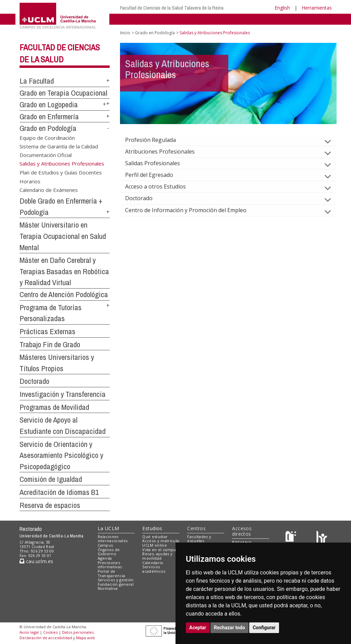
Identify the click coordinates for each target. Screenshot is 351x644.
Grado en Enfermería (49, 117)
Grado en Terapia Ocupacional (63, 93)
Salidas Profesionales (158, 163)
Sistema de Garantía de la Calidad (59, 146)
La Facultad (37, 81)
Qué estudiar (155, 537)
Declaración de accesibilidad (46, 638)
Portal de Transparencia (112, 573)
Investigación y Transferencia (63, 394)
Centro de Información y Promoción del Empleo (191, 210)
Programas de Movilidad (54, 407)
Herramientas (317, 8)
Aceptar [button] (198, 628)
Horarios (30, 181)
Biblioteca (242, 542)
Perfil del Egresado (155, 175)
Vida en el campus (160, 550)
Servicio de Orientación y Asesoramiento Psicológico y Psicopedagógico (61, 455)
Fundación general (116, 584)
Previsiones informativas (110, 565)
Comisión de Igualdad (51, 479)
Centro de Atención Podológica (64, 294)
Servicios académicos (154, 569)
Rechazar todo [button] (229, 628)
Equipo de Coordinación (47, 137)
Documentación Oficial (46, 155)
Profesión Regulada (156, 140)
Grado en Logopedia (49, 105)
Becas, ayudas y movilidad (157, 556)
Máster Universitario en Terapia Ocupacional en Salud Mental (63, 236)
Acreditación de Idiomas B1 (59, 492)
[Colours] (322, 538)
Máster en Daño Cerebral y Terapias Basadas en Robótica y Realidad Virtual (64, 271)
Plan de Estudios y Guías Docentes (61, 172)
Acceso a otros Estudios (161, 186)
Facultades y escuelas (199, 539)
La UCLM (108, 528)
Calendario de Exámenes (49, 190)
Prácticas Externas (47, 331)
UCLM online (155, 545)
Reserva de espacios (50, 505)
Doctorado (34, 381)
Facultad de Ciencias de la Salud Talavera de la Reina (172, 8)
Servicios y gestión (116, 580)
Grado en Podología (48, 128)
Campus (105, 545)
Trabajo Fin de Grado (50, 344)
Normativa (108, 588)
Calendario (153, 563)
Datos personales (78, 632)
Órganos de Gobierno (109, 552)
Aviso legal (29, 632)
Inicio (125, 33)
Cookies (50, 632)
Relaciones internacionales (113, 539)
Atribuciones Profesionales (165, 151)
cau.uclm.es (36, 561)
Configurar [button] (264, 628)
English (282, 8)
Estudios (152, 528)
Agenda (105, 558)
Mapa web (86, 638)
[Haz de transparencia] (292, 538)
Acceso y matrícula (161, 541)
